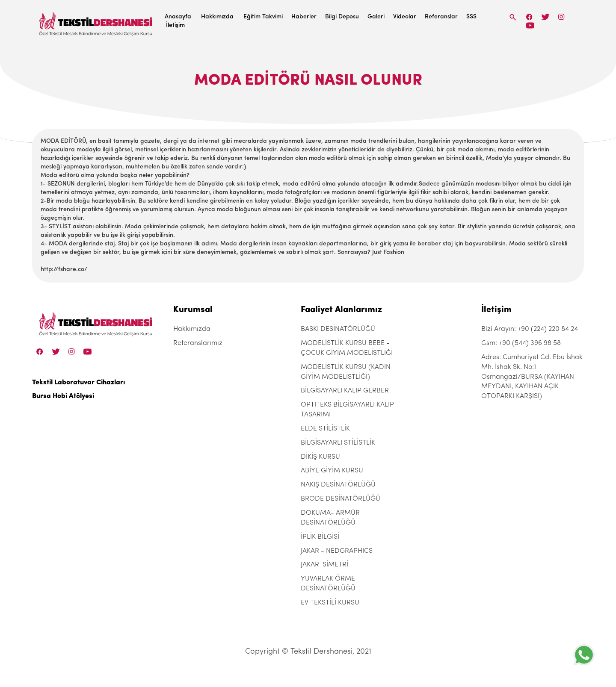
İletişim (175, 25)
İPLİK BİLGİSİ (320, 537)
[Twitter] (545, 17)
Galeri (376, 17)
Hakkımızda (217, 17)
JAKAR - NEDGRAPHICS (337, 551)
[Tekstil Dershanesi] (96, 22)
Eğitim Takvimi (263, 17)
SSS (471, 17)
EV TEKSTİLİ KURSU (330, 603)
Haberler (304, 17)
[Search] (513, 17)
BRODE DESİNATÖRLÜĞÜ (341, 499)
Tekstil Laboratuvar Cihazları (78, 383)
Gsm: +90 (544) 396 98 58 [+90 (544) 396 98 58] (521, 343)
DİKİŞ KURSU (320, 457)
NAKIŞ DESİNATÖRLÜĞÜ (338, 485)
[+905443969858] (584, 655)
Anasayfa (178, 17)
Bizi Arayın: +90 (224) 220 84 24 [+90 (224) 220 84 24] (530, 329)
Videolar (405, 17)
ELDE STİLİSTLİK (325, 429)
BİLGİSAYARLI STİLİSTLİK (338, 443)
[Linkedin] (530, 25)
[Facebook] (530, 17)
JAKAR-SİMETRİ (324, 565)
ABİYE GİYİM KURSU (332, 471)
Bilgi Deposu (342, 17)
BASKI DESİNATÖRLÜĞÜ (338, 329)
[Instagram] (561, 17)
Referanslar (441, 17)
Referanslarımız (198, 343)
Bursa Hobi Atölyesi (63, 396)
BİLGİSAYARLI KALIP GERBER (345, 391)
